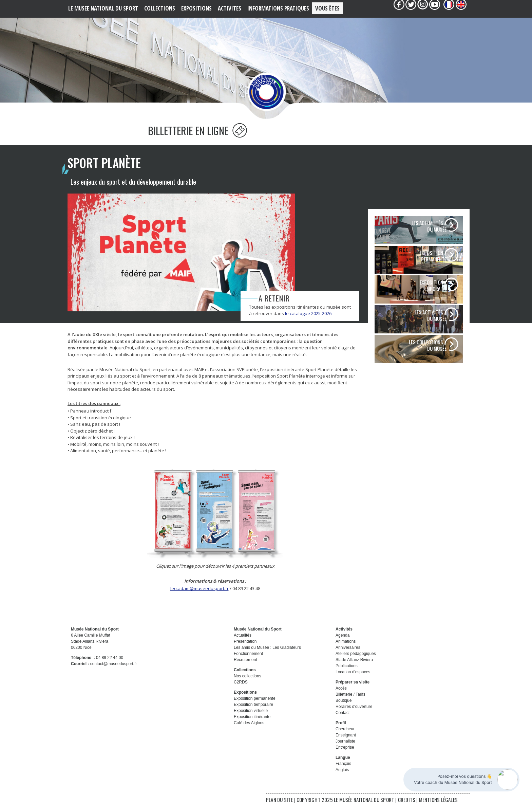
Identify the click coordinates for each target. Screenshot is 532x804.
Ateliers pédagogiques (356, 654)
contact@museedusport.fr (114, 664)
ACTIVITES (230, 8)
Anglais (342, 770)
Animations (346, 641)
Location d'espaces (353, 672)
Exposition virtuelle (251, 711)
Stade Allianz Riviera (354, 660)
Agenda (343, 635)
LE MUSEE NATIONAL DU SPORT (103, 8)
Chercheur (345, 729)
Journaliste (345, 741)
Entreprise (345, 747)
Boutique (344, 700)
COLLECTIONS (160, 8)
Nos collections (248, 676)
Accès (341, 688)
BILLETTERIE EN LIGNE (197, 131)
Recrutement (245, 660)
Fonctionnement (248, 654)
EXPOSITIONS (196, 8)
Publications (347, 666)
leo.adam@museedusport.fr (199, 588)
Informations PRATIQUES (278, 8)
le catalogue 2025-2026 (308, 313)
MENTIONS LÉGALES (438, 800)
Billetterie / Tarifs (350, 694)
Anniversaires (348, 647)
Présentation (245, 641)
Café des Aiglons (249, 723)
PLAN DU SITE (279, 800)
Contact (343, 713)
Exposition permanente (255, 698)
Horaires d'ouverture (354, 707)
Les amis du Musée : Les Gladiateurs (267, 647)
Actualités (243, 635)
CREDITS (407, 800)
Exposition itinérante (252, 717)
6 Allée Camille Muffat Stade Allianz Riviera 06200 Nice (91, 641)
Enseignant (346, 735)
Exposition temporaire (253, 705)
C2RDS (241, 682)
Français (343, 764)
